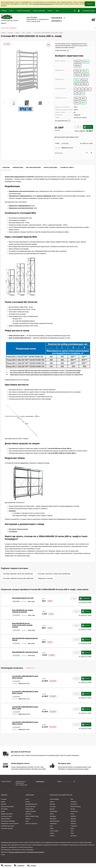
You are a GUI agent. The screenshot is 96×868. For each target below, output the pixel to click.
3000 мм (78, 66)
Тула (72, 831)
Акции (27, 821)
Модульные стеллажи (45, 578)
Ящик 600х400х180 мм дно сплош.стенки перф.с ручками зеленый (22, 625)
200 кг (77, 99)
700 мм (77, 71)
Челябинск (73, 802)
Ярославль (74, 836)
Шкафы (3, 802)
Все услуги (28, 814)
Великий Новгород (76, 807)
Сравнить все (31, 668)
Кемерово (73, 816)
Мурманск (73, 819)
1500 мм (85, 75)
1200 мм (78, 75)
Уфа (72, 799)
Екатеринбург (54, 811)
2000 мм (78, 62)
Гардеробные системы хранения (10, 824)
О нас (11, 11)
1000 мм (85, 84)
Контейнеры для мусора (7, 826)
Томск (72, 833)
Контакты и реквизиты (31, 824)
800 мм (77, 84)
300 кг (83, 99)
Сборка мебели (30, 809)
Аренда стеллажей (31, 811)
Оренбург (73, 821)
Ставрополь (74, 826)
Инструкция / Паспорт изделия (18, 529)
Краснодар (53, 816)
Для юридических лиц (31, 804)
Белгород (52, 804)
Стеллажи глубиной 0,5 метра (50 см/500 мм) (18, 578)
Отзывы (28, 802)
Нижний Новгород (55, 821)
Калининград (74, 811)
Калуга (72, 814)
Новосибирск (53, 824)
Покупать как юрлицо (24, 11)
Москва (52, 802)
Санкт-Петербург (54, 799)
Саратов (52, 836)
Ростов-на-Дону (54, 831)
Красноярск (53, 819)
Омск (51, 826)
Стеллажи (11, 33)
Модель (18, 33)
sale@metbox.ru (56, 21)
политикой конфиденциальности (43, 4)
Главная (4, 11)
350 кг (77, 103)
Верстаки (3, 804)
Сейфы (3, 811)
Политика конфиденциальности (17, 852)
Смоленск (73, 824)
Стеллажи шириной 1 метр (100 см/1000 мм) (18, 574)
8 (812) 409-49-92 (57, 18)
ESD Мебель (4, 809)
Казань (52, 814)
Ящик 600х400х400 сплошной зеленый (25, 652)
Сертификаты (13, 531)
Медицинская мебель (7, 814)
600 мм (84, 80)
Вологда (73, 809)
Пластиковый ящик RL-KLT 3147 (23, 598)
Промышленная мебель (7, 807)
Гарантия (28, 819)
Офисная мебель (6, 819)
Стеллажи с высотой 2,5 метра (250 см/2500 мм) (54, 574)
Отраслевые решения (7, 828)
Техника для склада (6, 816)
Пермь (52, 828)
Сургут (72, 828)
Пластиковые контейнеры (8, 821)
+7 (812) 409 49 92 (6, 782)
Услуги (50, 11)
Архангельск (74, 804)
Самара (52, 833)
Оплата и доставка (39, 11)
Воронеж (52, 809)
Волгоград (53, 807)
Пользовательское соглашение (35, 852)
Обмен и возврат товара (32, 816)
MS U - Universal (27, 33)
